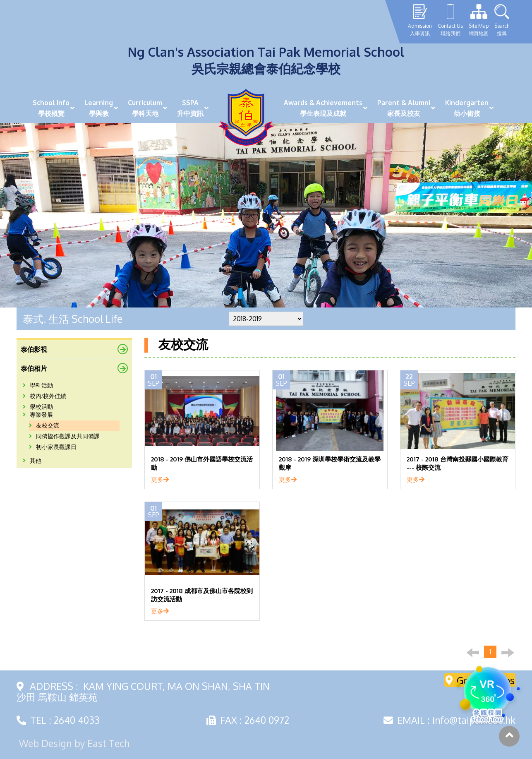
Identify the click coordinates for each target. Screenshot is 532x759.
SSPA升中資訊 (190, 108)
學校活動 (38, 407)
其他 (32, 461)
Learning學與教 (99, 108)
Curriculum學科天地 (145, 108)
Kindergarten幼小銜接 (467, 108)
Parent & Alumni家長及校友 (404, 108)
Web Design (46, 743)
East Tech (108, 743)
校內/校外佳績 (44, 396)
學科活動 (38, 386)
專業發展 (38, 415)
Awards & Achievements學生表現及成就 (323, 108)
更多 (160, 479)
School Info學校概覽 (51, 108)
